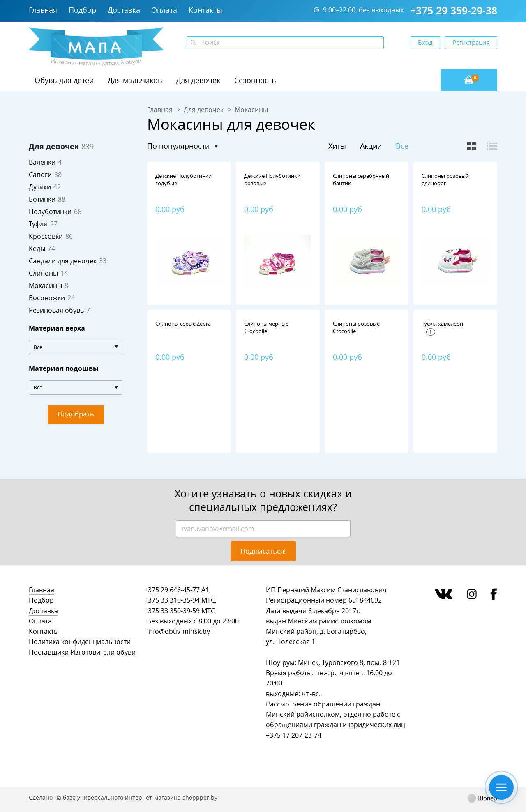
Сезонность (255, 80)
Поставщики (49, 652)
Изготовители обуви (103, 652)
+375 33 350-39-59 (172, 611)
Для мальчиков (135, 80)
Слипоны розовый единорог (445, 179)
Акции (371, 146)
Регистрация (471, 42)
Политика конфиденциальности (80, 642)
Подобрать (76, 414)
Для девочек (198, 80)
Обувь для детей (64, 80)
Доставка (124, 10)
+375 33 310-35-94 (172, 600)
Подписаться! (263, 551)
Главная (43, 10)
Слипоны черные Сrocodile (266, 327)
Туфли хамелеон (442, 324)
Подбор (82, 10)
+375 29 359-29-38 (454, 11)
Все (402, 146)
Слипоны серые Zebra (183, 324)
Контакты (205, 10)
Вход (425, 42)
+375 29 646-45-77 (172, 590)
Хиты (337, 146)
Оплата (164, 10)
